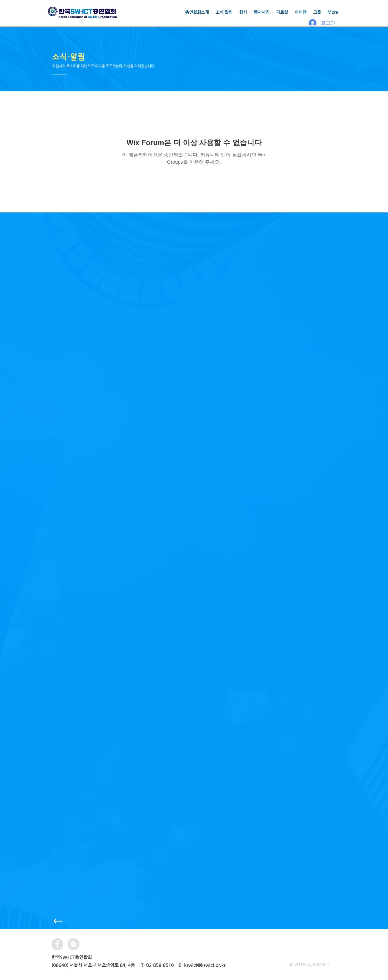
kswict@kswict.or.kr (205, 965)
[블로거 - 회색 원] (74, 944)
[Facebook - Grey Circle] (57, 944)
